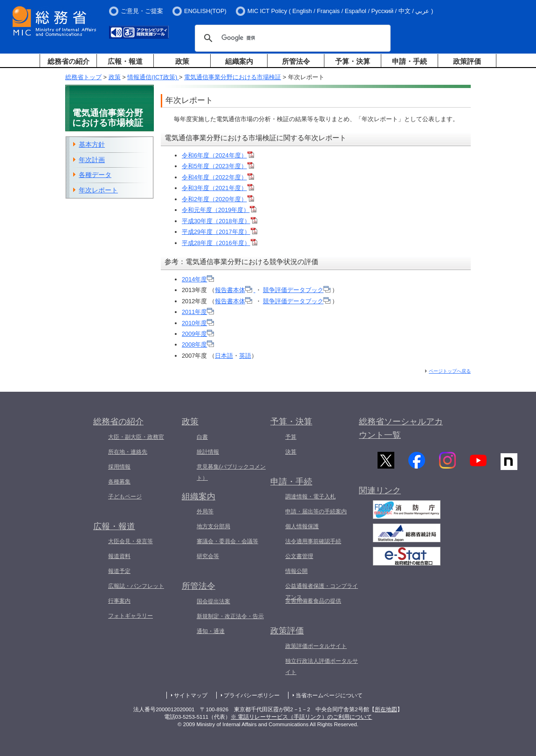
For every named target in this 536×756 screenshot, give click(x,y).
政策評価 (467, 61)
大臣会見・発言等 (131, 541)
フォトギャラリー (131, 616)
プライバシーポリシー (252, 695)
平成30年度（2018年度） (220, 221)
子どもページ (125, 497)
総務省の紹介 (69, 61)
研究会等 (208, 556)
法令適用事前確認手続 (313, 541)
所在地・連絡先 (128, 452)
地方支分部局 (213, 526)
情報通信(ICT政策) (153, 77)
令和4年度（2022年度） (218, 177)
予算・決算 (353, 61)
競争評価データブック (297, 290)
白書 (202, 437)
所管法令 (296, 61)
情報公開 (296, 571)
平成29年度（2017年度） (220, 232)
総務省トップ (83, 77)
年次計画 (92, 160)
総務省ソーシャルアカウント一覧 (401, 428)
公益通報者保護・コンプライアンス (322, 592)
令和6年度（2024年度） (218, 155)
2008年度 (198, 344)
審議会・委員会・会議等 (227, 541)
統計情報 (208, 452)
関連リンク (380, 494)
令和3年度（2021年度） (218, 188)
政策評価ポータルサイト (316, 646)
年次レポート (98, 190)
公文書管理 (299, 556)
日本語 (224, 356)
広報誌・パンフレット (136, 586)
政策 (182, 61)
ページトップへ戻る (450, 371)
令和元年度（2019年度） (219, 210)
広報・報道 (125, 61)
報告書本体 (234, 290)
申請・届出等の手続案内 (316, 511)
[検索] (291, 38)
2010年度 (198, 323)
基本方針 (92, 144)
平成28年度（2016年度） (220, 243)
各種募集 (119, 482)
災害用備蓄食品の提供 (313, 601)
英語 (245, 356)
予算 (291, 437)
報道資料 (119, 556)
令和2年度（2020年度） (218, 199)
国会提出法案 (213, 601)
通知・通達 (211, 631)
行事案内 (119, 601)
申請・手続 (409, 61)
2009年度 (198, 334)
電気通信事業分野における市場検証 (233, 77)
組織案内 (239, 61)
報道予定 (119, 571)
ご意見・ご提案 (142, 11)
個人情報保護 (302, 526)
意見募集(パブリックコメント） (231, 472)
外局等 (205, 511)
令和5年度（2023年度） (218, 166)
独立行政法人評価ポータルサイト (322, 667)
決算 (291, 452)
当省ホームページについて (329, 695)
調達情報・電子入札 (310, 497)
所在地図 (386, 709)
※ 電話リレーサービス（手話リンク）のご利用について (301, 717)
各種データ (95, 175)
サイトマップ (191, 695)
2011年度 (198, 312)
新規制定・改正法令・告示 (230, 616)
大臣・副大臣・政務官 (136, 437)
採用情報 (119, 467)
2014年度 (198, 279)
